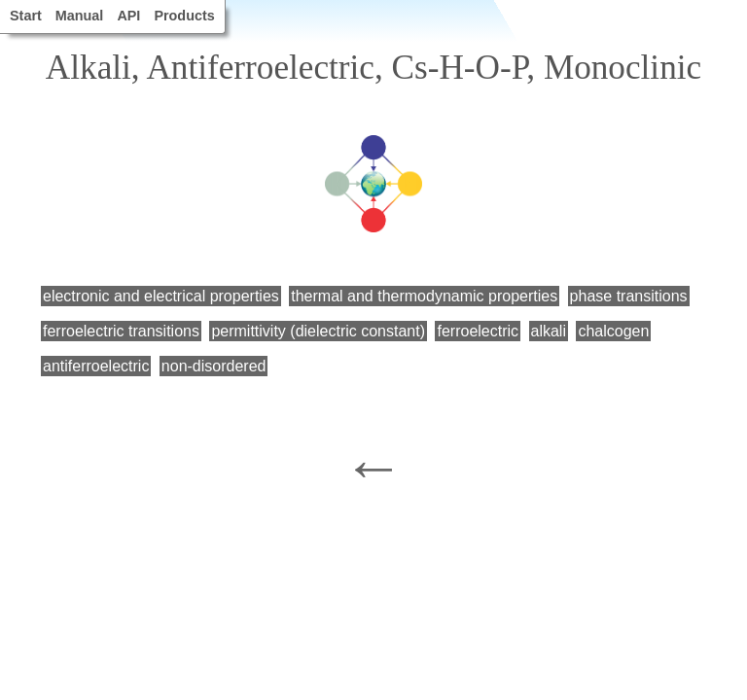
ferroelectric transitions (121, 331)
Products (184, 16)
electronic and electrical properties (161, 296)
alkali (549, 331)
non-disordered (214, 366)
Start (26, 16)
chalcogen (613, 331)
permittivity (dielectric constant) (318, 331)
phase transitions (629, 296)
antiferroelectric (96, 366)
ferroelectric (478, 331)
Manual (80, 16)
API (128, 16)
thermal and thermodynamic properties (424, 296)
